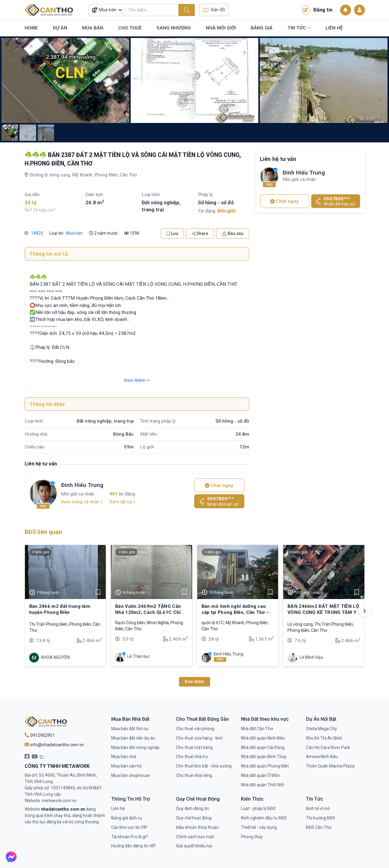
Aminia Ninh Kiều (322, 757)
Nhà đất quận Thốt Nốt (263, 785)
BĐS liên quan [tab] (43, 532)
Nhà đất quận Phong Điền (265, 766)
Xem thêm (137, 380)
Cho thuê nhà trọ (192, 757)
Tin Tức (299, 28)
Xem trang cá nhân (82, 502)
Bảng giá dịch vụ (127, 818)
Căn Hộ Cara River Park (328, 747)
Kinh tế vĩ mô (318, 808)
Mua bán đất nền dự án (133, 738)
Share (200, 233)
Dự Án (60, 28)
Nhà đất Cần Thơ (257, 729)
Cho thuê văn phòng (195, 729)
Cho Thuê (130, 28)
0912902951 (40, 735)
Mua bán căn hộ (126, 766)
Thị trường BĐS (321, 818)
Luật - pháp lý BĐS (258, 808)
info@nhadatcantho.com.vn (54, 745)
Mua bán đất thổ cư (130, 729)
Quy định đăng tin (193, 808)
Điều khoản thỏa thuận (197, 827)
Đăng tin (317, 10)
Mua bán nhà (124, 757)
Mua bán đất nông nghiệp (135, 747)
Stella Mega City (322, 729)
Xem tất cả (122, 502)
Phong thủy (252, 837)
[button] (365, 611)
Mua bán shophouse (131, 775)
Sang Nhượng (174, 28)
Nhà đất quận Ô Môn (260, 775)
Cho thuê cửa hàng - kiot (199, 738)
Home (31, 28)
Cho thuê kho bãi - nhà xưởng (204, 766)
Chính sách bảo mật (195, 837)
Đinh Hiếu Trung (82, 485)
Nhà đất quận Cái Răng (263, 747)
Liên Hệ (334, 28)
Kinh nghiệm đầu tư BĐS (264, 818)
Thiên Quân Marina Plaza (330, 766)
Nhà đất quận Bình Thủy (264, 757)
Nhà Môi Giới (221, 28)
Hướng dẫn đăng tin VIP (134, 846)
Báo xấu (233, 233)
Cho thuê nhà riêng (194, 775)
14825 (37, 233)
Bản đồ (214, 10)
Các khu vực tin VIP (129, 827)
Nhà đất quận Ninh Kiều (263, 738)
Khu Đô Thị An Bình (324, 738)
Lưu (172, 233)
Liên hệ (118, 808)
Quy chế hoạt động (194, 818)
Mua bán (74, 233)
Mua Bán (93, 28)
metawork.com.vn (59, 801)
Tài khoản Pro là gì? (130, 837)
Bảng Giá (262, 28)
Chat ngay (219, 485)
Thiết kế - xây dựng (259, 827)
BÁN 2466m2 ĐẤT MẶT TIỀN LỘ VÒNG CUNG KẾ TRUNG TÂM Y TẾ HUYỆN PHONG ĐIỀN (323, 613)
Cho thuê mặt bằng (194, 747)
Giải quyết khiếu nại (194, 846)
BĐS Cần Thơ (319, 827)
